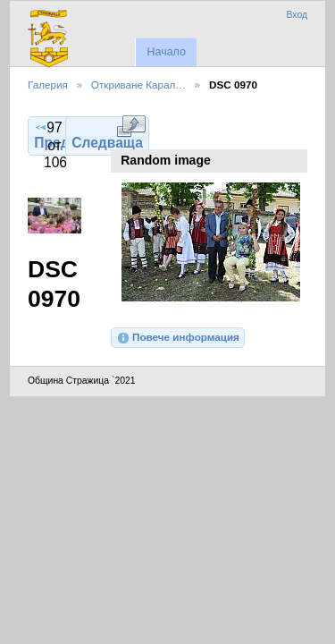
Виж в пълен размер (131, 126)
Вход (297, 15)
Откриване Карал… (138, 85)
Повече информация (178, 338)
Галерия (48, 85)
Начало (166, 52)
